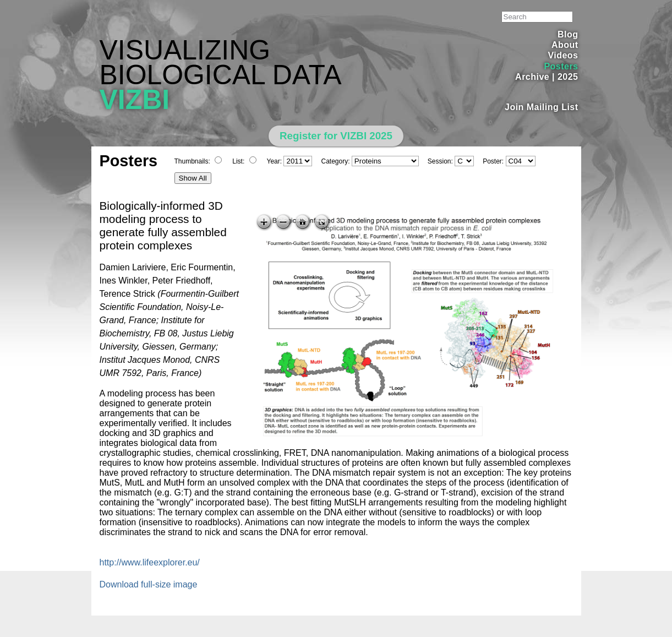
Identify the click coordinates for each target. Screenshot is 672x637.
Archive (532, 77)
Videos (563, 55)
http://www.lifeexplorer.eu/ (150, 562)
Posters (561, 66)
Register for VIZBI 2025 (336, 136)
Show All (193, 178)
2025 (568, 77)
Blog (568, 34)
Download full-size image (149, 584)
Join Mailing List (542, 107)
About (565, 45)
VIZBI (135, 100)
